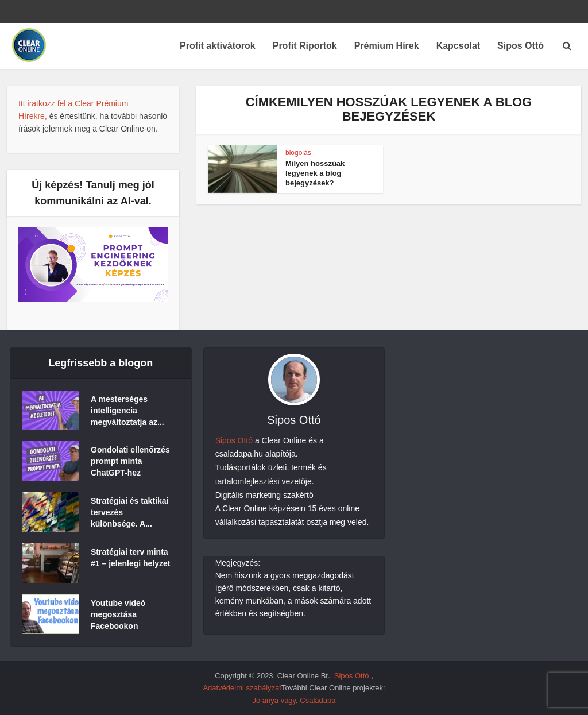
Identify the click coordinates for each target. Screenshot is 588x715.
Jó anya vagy (274, 700)
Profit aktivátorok (218, 46)
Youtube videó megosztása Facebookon (118, 614)
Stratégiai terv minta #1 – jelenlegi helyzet (131, 558)
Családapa (318, 700)
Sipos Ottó (521, 46)
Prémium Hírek (387, 46)
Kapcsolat (458, 46)
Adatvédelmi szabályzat (242, 688)
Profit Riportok (305, 46)
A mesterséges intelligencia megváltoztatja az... (127, 411)
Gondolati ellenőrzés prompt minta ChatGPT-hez (130, 461)
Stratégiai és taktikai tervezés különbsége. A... (129, 512)
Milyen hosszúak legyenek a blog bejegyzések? (315, 173)
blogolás (298, 153)
